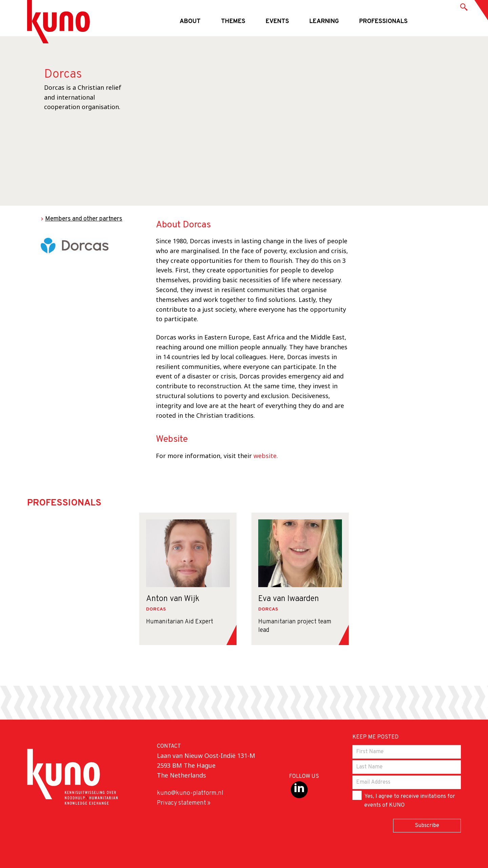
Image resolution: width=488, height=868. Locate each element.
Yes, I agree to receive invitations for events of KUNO (404, 800)
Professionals (383, 22)
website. (266, 456)
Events (277, 22)
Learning (324, 22)
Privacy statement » (184, 803)
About (190, 22)
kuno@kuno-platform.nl (190, 793)
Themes (233, 22)
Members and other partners (84, 219)
